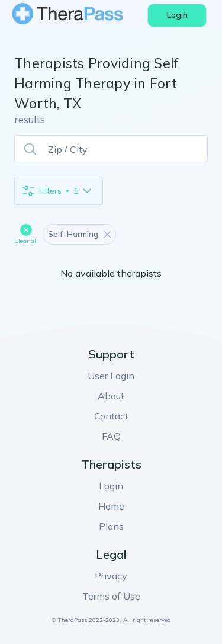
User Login (111, 376)
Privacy (111, 576)
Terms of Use (111, 596)
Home (111, 506)
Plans (111, 526)
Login (111, 486)
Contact (111, 416)
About (111, 396)
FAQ (111, 436)
